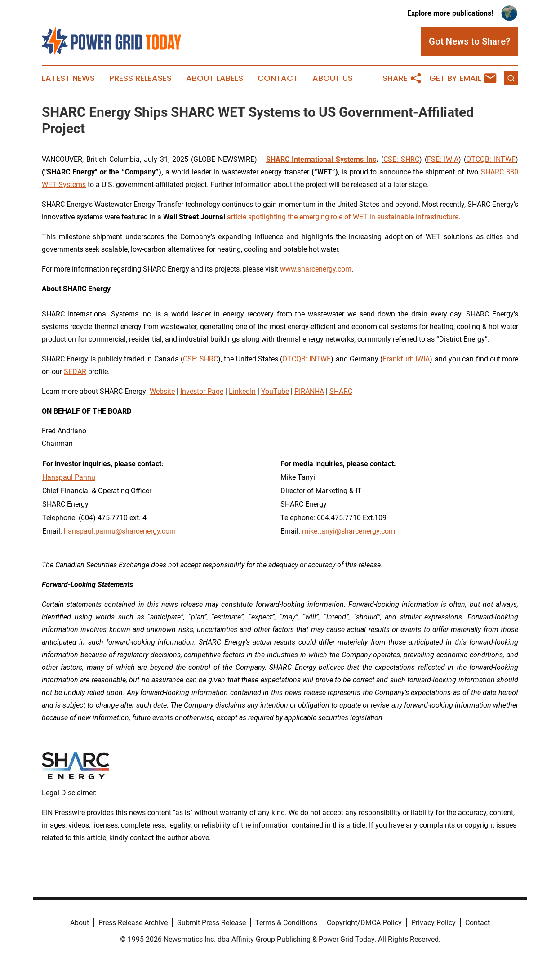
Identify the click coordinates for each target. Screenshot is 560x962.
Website (162, 391)
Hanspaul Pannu (69, 477)
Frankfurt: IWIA (406, 359)
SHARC (341, 391)
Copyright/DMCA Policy (364, 923)
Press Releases (140, 78)
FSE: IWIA (443, 159)
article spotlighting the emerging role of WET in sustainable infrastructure (343, 217)
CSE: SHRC (401, 159)
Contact (278, 78)
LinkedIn (242, 391)
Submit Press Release (211, 923)
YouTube (275, 391)
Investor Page (202, 391)
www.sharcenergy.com (316, 269)
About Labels (215, 78)
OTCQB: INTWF (491, 159)
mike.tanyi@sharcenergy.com (349, 531)
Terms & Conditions (286, 923)
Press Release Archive (133, 923)
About (80, 923)
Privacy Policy (433, 923)
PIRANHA (309, 391)
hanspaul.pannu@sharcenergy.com (120, 531)
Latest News (68, 78)
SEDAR (75, 372)
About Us (333, 78)
